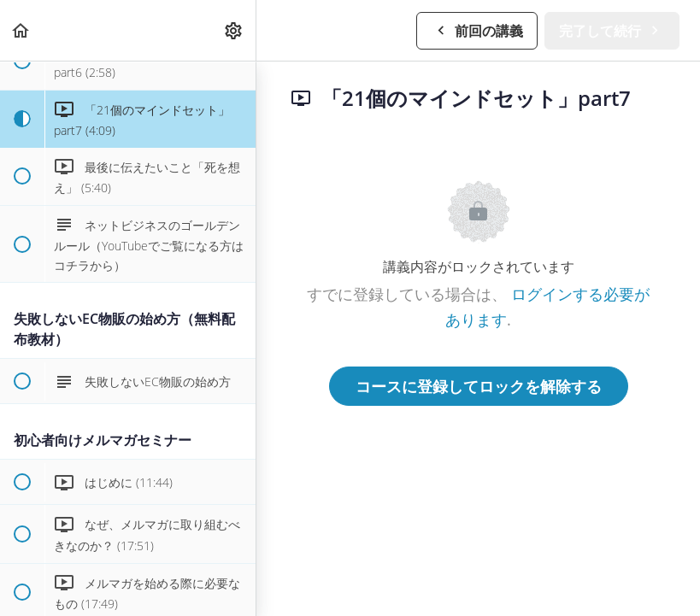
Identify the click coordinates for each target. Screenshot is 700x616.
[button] (21, 30)
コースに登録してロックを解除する (479, 386)
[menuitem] (234, 30)
